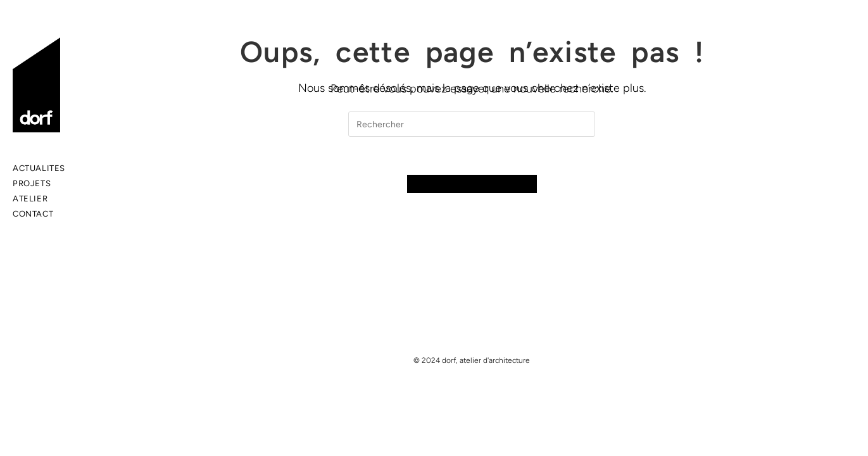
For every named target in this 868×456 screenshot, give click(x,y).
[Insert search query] (472, 124)
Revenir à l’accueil (472, 184)
